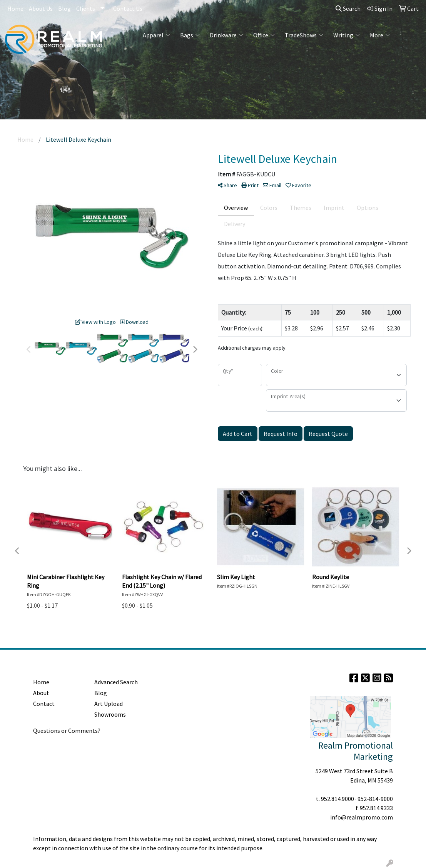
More (380, 35)
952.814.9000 (337, 799)
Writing (347, 35)
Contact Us (128, 8)
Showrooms (110, 714)
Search (348, 8)
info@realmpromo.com (362, 817)
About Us (41, 8)
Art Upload (109, 704)
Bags (190, 35)
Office (264, 35)
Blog (64, 8)
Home (15, 8)
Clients (86, 8)
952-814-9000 (375, 799)
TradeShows (304, 35)
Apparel (156, 35)
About (41, 693)
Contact (44, 704)
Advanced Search (116, 682)
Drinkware (226, 35)
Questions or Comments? (67, 731)
